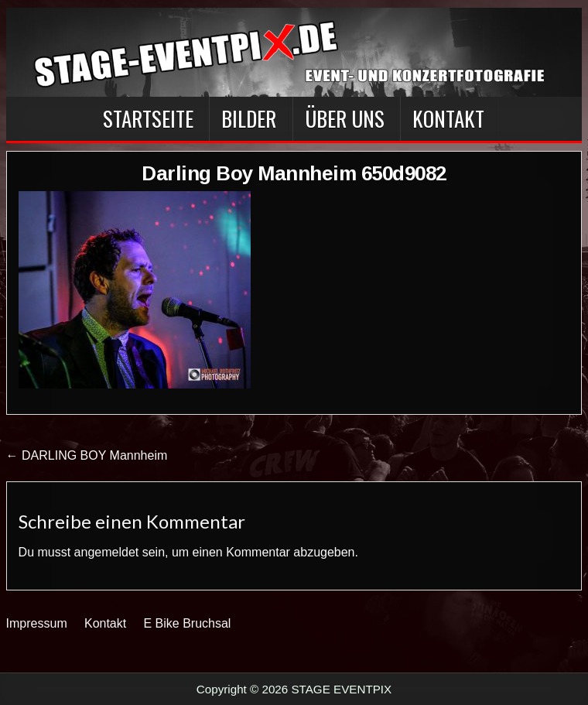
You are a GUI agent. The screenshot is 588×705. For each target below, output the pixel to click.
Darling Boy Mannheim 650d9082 (294, 173)
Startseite (148, 118)
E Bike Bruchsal (187, 623)
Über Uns (345, 118)
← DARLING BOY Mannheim (87, 455)
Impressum (37, 623)
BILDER (249, 118)
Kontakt (448, 118)
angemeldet (107, 552)
